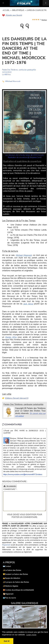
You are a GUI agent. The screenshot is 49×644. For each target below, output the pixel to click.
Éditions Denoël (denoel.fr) (17, 398)
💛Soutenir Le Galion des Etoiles (15, 574)
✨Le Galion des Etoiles (12, 570)
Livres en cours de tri (36, 10)
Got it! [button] (7, 641)
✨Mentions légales (11, 586)
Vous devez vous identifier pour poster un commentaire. (24, 516)
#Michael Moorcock (13, 81)
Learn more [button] (31, 635)
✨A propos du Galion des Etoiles (16, 582)
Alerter (7, 433)
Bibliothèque (18, 10)
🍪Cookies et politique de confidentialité (18, 590)
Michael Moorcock (24, 255)
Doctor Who (11, 337)
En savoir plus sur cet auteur (30, 415)
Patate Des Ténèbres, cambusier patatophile (19, 70)
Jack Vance (28, 304)
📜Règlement (8, 594)
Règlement (6, 545)
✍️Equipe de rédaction (11, 578)
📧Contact (7, 566)
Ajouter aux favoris (14, 15)
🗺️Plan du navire (9, 598)
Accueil (6, 10)
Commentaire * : (10, 489)
